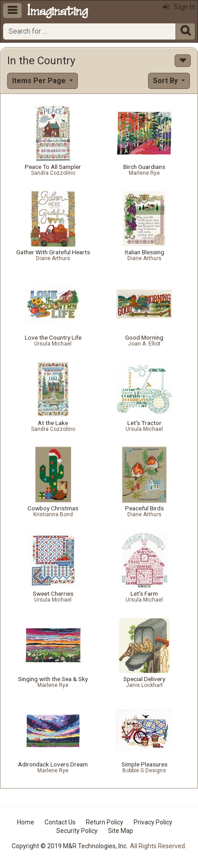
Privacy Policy (153, 822)
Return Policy (105, 822)
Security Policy (77, 831)
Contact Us (60, 822)
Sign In (179, 7)
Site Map (121, 831)
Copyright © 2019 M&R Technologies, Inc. (70, 846)
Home (26, 822)
